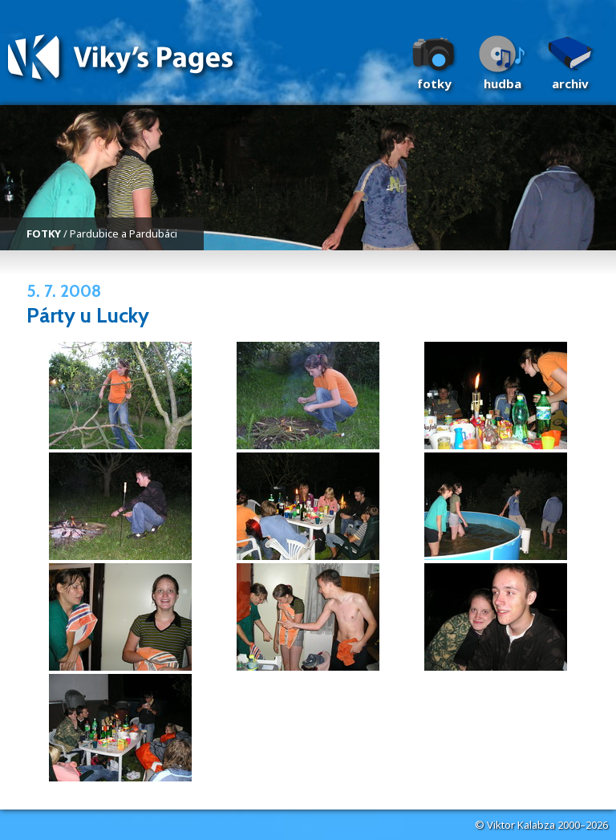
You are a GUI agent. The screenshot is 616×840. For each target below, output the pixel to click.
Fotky (434, 83)
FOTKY (44, 233)
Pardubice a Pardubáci (124, 233)
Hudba (503, 83)
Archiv (570, 83)
